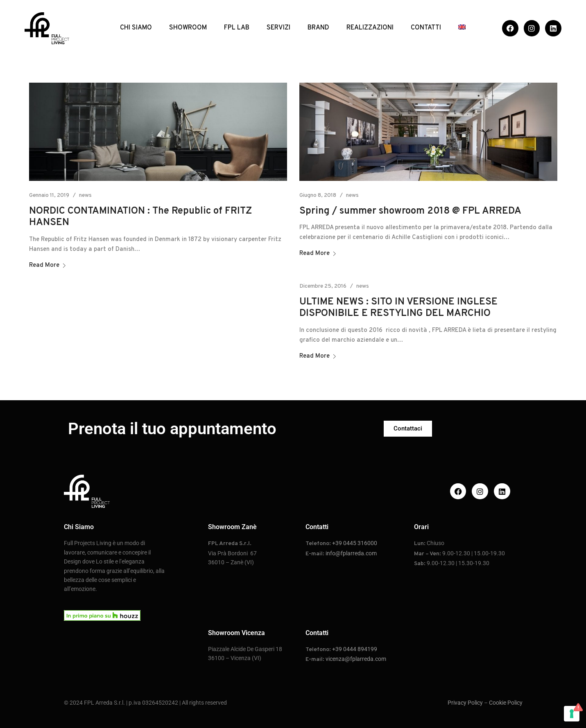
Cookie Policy (506, 703)
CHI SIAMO (136, 28)
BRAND (318, 28)
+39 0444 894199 (355, 649)
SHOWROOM (188, 28)
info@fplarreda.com (351, 553)
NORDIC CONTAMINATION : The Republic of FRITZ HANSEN (140, 217)
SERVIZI (278, 28)
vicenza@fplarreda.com (356, 659)
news (85, 195)
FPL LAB (237, 28)
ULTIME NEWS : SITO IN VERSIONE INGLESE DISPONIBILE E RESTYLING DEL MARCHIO (398, 308)
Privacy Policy (465, 703)
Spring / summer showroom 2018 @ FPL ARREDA (410, 211)
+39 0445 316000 (355, 543)
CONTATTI (426, 28)
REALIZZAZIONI (370, 28)
